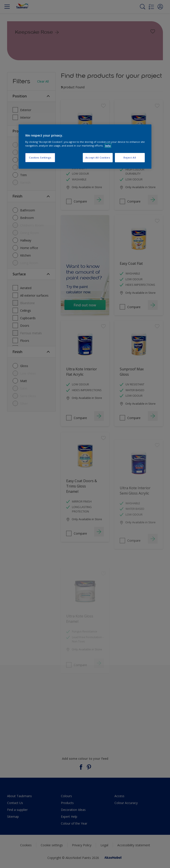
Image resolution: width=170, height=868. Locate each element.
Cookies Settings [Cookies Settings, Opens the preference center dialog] (40, 158)
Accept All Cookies (98, 158)
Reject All (130, 158)
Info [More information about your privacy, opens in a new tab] (108, 146)
